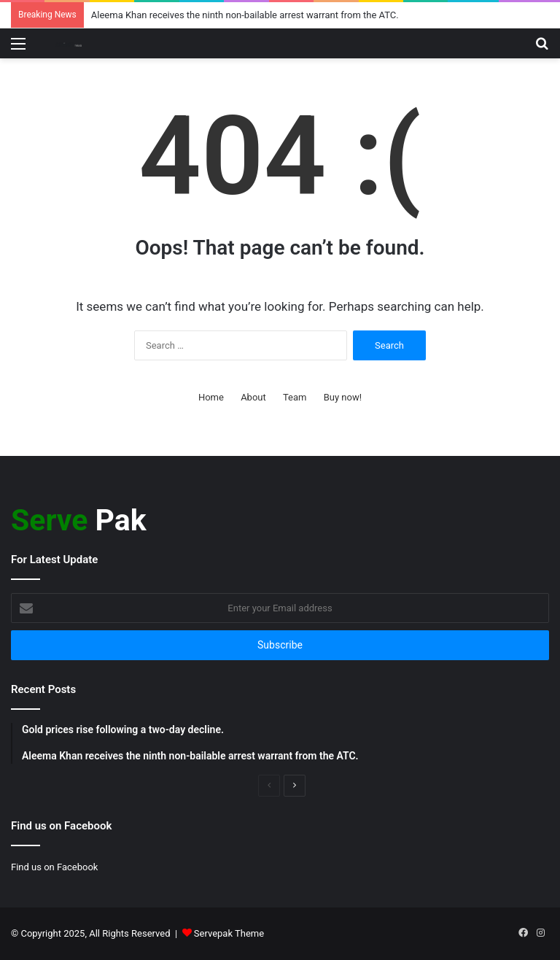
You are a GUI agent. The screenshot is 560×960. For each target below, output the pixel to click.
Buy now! (343, 397)
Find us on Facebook (54, 867)
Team (295, 397)
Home (211, 397)
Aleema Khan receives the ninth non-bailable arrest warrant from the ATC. (245, 15)
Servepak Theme (229, 933)
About (253, 397)
